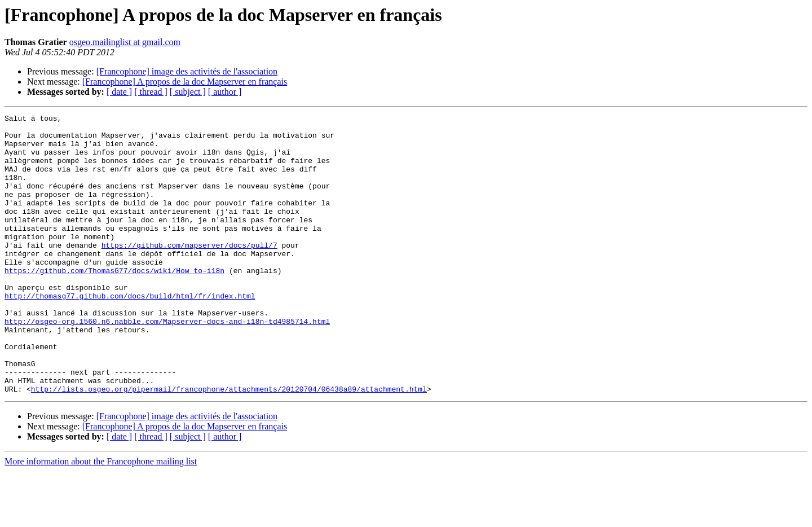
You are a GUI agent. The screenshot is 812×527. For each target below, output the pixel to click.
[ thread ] (151, 92)
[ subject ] (188, 92)
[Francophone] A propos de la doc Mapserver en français (185, 82)
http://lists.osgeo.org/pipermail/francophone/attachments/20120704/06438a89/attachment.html (229, 445)
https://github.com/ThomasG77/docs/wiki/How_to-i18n (114, 302)
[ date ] (119, 92)
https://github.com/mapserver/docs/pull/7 (189, 272)
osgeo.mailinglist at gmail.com (125, 42)
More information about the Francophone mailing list (101, 517)
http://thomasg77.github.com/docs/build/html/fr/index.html (130, 333)
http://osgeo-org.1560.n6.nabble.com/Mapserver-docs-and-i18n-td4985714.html (167, 363)
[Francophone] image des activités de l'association (187, 71)
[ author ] (225, 92)
